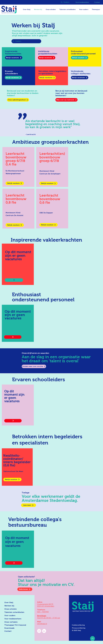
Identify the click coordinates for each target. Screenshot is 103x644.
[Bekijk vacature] (80, 58)
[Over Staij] (16, 603)
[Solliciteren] (25, 589)
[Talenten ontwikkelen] (16, 612)
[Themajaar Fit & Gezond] (18, 625)
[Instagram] (39, 631)
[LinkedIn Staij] (44, 631)
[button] (96, 9)
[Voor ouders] (16, 616)
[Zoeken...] (67, 2)
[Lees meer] (29, 505)
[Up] (92, 638)
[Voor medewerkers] (82, 2)
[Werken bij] (16, 606)
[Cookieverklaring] (86, 625)
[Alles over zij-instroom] (66, 100)
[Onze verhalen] (16, 622)
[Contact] (97, 2)
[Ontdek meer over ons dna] (34, 366)
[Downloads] (16, 628)
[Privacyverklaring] (86, 628)
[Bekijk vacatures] (14, 58)
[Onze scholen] (16, 609)
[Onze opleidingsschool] (18, 100)
